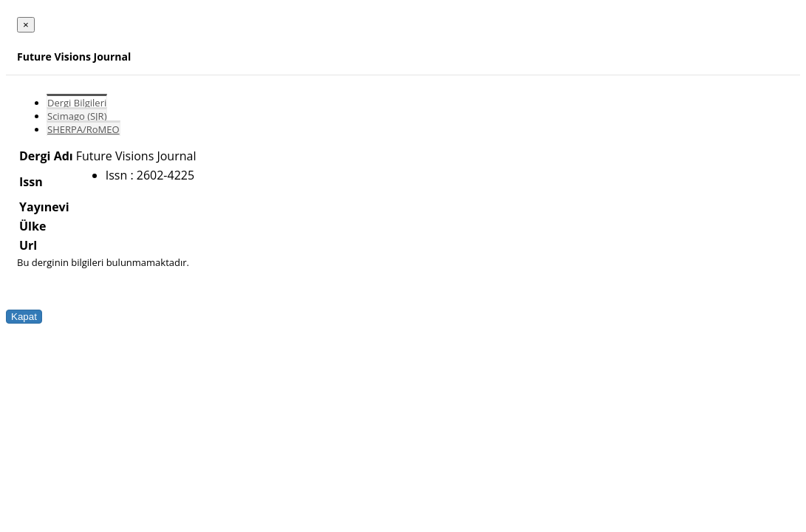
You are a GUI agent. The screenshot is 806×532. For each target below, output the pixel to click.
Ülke (33, 226)
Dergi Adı (46, 156)
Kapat (24, 317)
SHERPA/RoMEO (83, 129)
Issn (31, 182)
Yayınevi (44, 207)
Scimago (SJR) (77, 116)
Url (28, 245)
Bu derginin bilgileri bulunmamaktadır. (103, 262)
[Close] (26, 25)
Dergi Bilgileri (77, 103)
